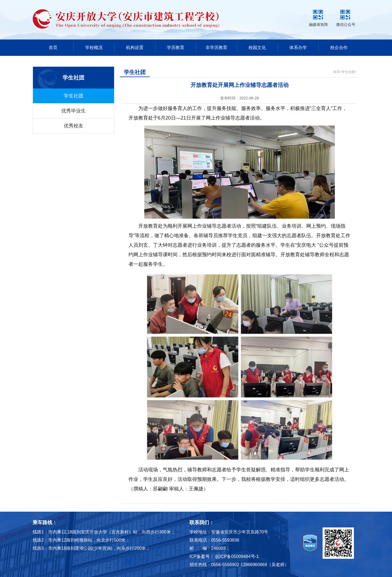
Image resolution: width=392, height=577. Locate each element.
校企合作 (339, 48)
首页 (53, 48)
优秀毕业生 (73, 111)
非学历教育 (216, 48)
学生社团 (73, 96)
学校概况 (94, 48)
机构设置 (135, 48)
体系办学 (298, 48)
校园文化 (257, 48)
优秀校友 (73, 126)
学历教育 (176, 48)
